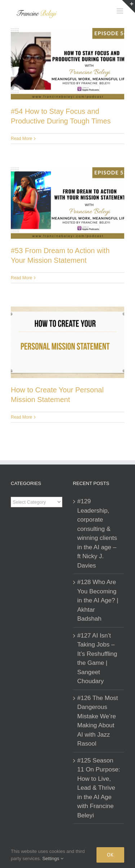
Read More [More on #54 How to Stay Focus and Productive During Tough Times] (21, 139)
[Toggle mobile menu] (120, 11)
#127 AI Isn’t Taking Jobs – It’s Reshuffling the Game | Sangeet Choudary (97, 659)
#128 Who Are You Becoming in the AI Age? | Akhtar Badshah (98, 600)
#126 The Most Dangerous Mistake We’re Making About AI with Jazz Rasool (98, 721)
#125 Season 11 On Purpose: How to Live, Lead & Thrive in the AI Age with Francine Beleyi (99, 788)
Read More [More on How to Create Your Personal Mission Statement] (21, 417)
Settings (53, 858)
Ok (110, 855)
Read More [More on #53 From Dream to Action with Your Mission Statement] (21, 278)
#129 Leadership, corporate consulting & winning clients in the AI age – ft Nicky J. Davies (97, 533)
